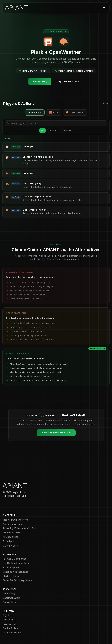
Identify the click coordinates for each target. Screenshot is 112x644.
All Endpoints (35, 112)
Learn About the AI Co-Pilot (56, 433)
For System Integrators (16, 563)
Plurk (54, 112)
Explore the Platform (68, 81)
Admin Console (11, 533)
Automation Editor (13, 524)
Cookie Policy (10, 628)
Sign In (6, 615)
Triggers (54, 130)
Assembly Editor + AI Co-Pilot (19, 528)
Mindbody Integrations (15, 572)
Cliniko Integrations (13, 576)
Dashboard (9, 620)
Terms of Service (12, 633)
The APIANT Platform (15, 520)
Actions (67, 130)
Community (9, 593)
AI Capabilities (10, 537)
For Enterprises (11, 568)
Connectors (9, 602)
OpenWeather (75, 112)
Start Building (40, 81)
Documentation (11, 598)
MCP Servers (10, 546)
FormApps (9, 541)
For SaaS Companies (14, 559)
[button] (104, 8)
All (42, 130)
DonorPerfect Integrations (17, 580)
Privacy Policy (11, 624)
